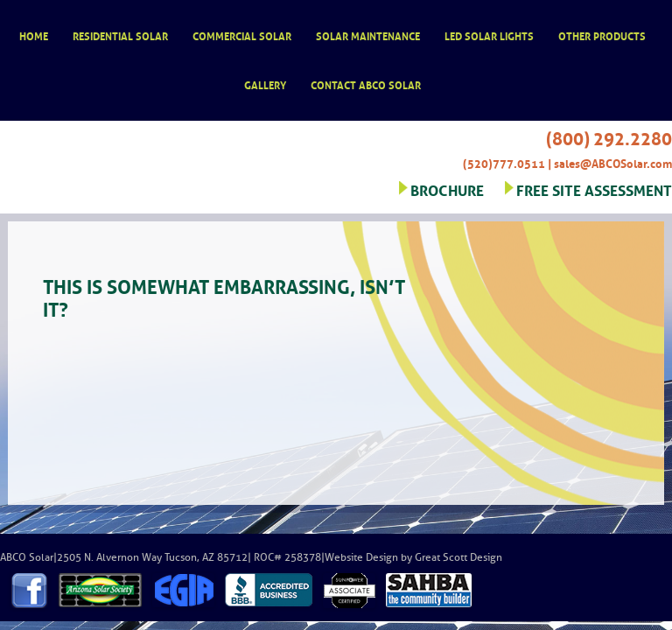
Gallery (265, 84)
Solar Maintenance (368, 35)
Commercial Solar (242, 35)
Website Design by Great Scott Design (413, 557)
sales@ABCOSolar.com (613, 162)
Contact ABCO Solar (366, 84)
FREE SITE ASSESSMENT (594, 189)
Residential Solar (120, 35)
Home (34, 35)
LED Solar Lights (489, 35)
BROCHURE (447, 189)
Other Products (602, 35)
